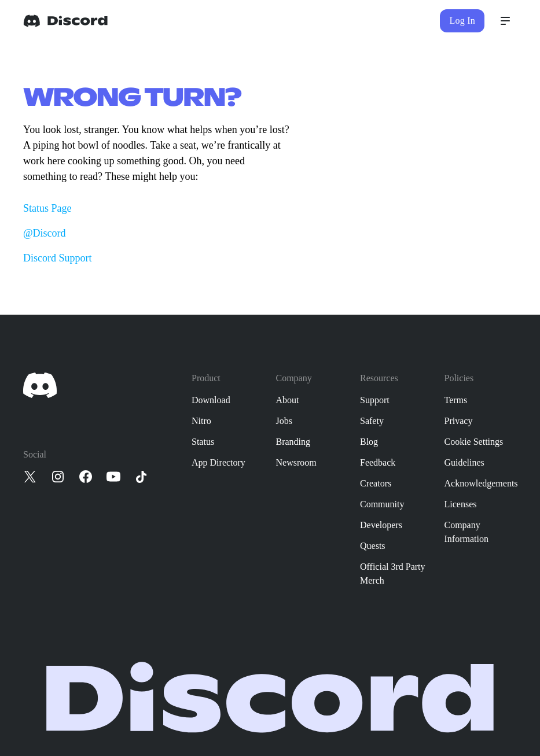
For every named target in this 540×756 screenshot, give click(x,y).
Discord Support (58, 258)
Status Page (47, 208)
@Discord (45, 233)
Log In (462, 21)
